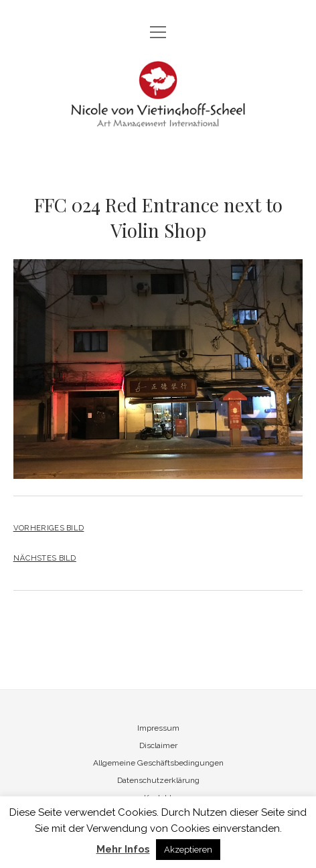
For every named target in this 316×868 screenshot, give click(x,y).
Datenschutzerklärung (158, 780)
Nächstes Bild (45, 558)
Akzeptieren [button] (188, 850)
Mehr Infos (123, 849)
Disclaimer (158, 745)
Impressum (158, 728)
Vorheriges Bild (49, 528)
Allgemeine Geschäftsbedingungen (158, 763)
